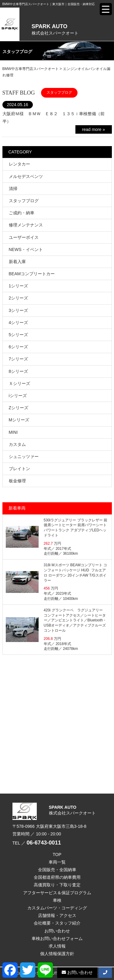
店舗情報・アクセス (57, 915)
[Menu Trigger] (106, 9)
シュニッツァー (24, 457)
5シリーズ (19, 335)
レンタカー (19, 164)
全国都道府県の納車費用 (57, 877)
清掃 (13, 189)
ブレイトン (19, 469)
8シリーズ (19, 371)
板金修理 (17, 481)
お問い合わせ (57, 931)
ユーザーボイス (24, 237)
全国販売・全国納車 (57, 870)
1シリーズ (19, 286)
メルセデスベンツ (26, 176)
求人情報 (57, 946)
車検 (57, 900)
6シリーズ (19, 347)
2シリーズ (19, 298)
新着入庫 (17, 262)
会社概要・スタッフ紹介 (57, 923)
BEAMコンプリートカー (32, 274)
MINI (13, 432)
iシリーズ (18, 396)
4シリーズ (19, 323)
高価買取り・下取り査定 (57, 885)
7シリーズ (19, 359)
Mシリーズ (19, 420)
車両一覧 (57, 862)
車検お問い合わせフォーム (57, 938)
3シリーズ (19, 310)
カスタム (17, 444)
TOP (57, 855)
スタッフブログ (24, 201)
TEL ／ (37, 843)
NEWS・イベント (26, 249)
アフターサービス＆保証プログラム (57, 893)
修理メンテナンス (26, 225)
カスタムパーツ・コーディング (57, 908)
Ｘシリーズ (19, 383)
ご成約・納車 (22, 213)
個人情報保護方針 (57, 954)
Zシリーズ (19, 408)
